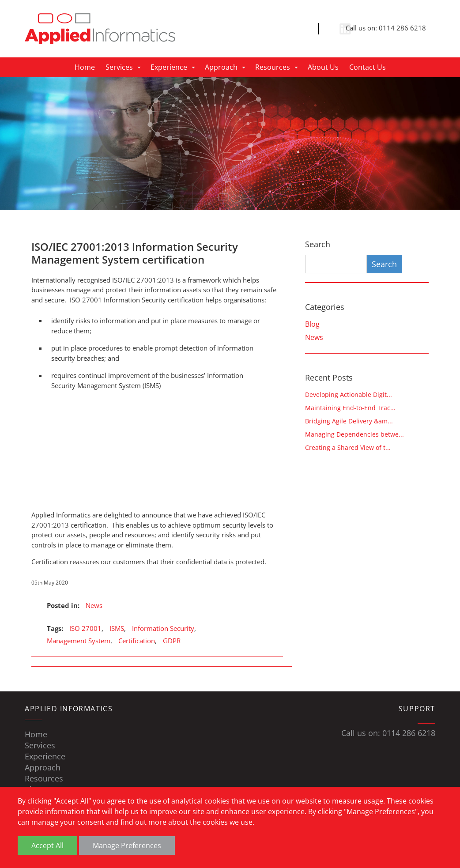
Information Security (163, 628)
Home (85, 67)
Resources (273, 67)
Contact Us (368, 67)
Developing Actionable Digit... (349, 394)
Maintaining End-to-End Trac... (350, 408)
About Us (323, 67)
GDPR (172, 641)
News (94, 605)
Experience (169, 67)
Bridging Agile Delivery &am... (349, 421)
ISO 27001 (85, 628)
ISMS (117, 628)
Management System (79, 641)
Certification (137, 641)
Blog (312, 324)
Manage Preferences (127, 845)
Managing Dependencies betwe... (354, 434)
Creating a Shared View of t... (348, 447)
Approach (221, 67)
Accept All (47, 845)
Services (119, 67)
